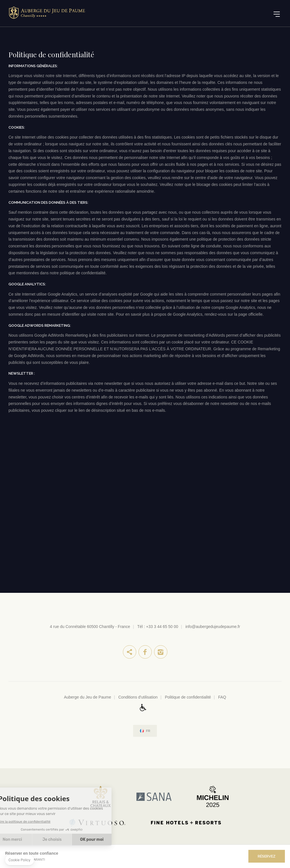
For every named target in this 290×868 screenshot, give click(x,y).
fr (148, 731)
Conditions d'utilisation (138, 697)
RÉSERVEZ (267, 856)
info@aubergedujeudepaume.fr (213, 627)
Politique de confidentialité (188, 697)
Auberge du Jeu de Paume (88, 697)
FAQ (222, 697)
